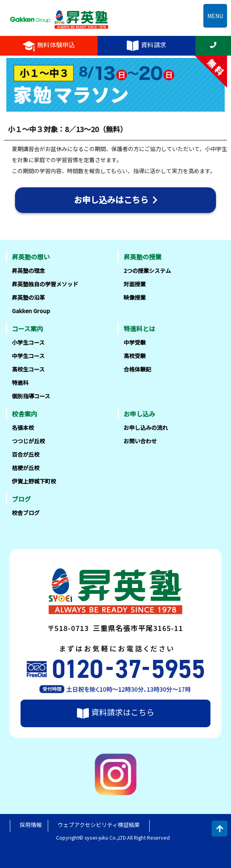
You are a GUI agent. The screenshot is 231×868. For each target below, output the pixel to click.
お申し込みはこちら (116, 200)
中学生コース (28, 356)
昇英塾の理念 (28, 271)
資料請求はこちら (116, 713)
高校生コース (28, 369)
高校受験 (135, 356)
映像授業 (135, 297)
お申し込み (139, 414)
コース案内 (27, 329)
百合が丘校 (26, 454)
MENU (215, 16)
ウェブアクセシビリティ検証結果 (99, 825)
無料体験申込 (49, 46)
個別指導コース (31, 396)
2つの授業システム (147, 271)
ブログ (21, 499)
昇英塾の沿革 (28, 297)
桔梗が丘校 (26, 468)
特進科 (20, 383)
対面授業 (135, 284)
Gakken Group (31, 311)
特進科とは (139, 329)
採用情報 (31, 825)
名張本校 (23, 427)
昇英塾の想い (31, 257)
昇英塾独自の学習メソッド (45, 284)
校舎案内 (24, 414)
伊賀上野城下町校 (34, 481)
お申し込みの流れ (146, 427)
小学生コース (28, 342)
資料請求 (146, 46)
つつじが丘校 (28, 441)
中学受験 (135, 342)
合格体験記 (137, 369)
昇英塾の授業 (143, 257)
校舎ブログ (26, 513)
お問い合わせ (140, 441)
